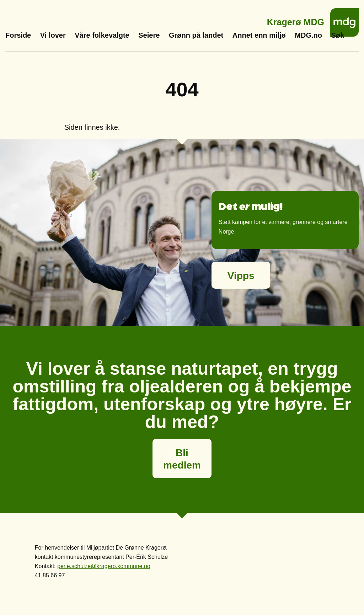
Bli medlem (182, 459)
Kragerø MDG (296, 20)
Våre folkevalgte (102, 35)
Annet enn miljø (259, 35)
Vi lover (53, 35)
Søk (338, 35)
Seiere (149, 35)
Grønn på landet (196, 35)
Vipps (241, 276)
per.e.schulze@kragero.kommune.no (104, 566)
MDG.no (308, 35)
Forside (18, 35)
